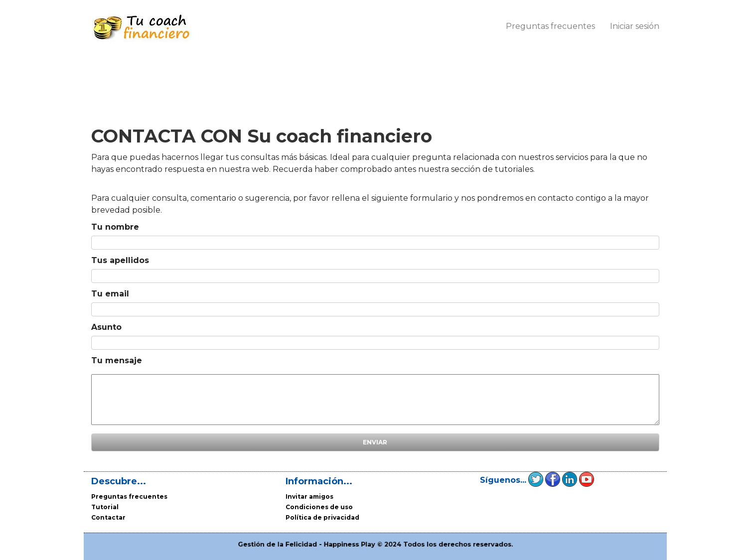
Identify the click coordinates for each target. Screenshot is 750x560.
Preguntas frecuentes (550, 26)
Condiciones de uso (319, 507)
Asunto (106, 327)
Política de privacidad (322, 517)
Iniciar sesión (635, 26)
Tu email (110, 294)
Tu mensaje (117, 360)
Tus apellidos (120, 260)
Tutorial (105, 507)
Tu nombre (115, 227)
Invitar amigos (309, 496)
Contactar (108, 517)
